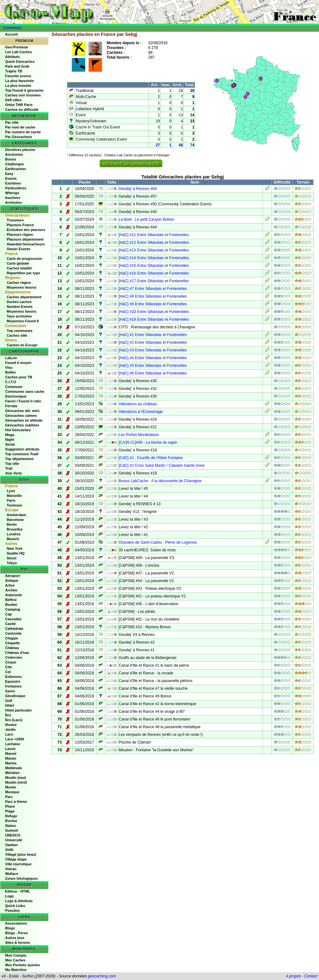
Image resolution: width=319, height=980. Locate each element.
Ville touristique (18, 864)
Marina (11, 763)
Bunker (11, 605)
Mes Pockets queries (23, 965)
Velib (9, 850)
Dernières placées (20, 150)
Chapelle (12, 643)
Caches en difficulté (22, 110)
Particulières (16, 188)
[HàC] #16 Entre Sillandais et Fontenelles (154, 273)
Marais (11, 758)
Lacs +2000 (15, 739)
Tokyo (12, 563)
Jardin (10, 729)
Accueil (11, 34)
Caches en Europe (22, 345)
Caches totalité (19, 268)
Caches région (19, 283)
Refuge (11, 816)
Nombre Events (20, 307)
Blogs (10, 928)
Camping (13, 609)
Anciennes (14, 154)
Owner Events (18, 249)
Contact (311, 976)
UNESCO (13, 835)
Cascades (13, 619)
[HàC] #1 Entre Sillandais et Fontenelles (153, 335)
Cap (8, 614)
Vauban (11, 845)
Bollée (10, 372)
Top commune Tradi (22, 454)
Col (8, 672)
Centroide (13, 633)
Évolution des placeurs (26, 230)
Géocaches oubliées (22, 425)
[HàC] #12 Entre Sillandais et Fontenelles (154, 243)
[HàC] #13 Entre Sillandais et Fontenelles (154, 250)
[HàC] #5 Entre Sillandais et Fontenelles (153, 366)
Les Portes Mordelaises (139, 435)
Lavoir (10, 749)
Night (10, 440)
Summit (12, 830)
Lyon (11, 491)
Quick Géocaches (20, 62)
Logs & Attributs (19, 901)
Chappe (12, 638)
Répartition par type (23, 273)
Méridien (12, 773)
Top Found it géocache (24, 90)
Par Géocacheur (19, 137)
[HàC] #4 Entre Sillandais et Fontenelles (153, 358)
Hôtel (10, 705)
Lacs (9, 734)
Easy (9, 174)
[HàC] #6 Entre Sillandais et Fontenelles (153, 373)
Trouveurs (15, 220)
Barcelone (15, 520)
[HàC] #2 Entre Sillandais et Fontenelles (153, 342)
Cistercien (14, 657)
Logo (9, 896)
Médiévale (14, 768)
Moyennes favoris (22, 287)
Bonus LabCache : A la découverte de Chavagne (160, 481)
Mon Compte (16, 955)
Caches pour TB (19, 377)
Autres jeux (15, 938)
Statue (11, 826)
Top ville (12, 464)
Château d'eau (17, 653)
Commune (14, 387)
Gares (10, 691)
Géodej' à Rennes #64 (138, 189)
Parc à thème (16, 802)
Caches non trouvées (23, 95)
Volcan (11, 869)
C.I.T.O (11, 382)
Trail (9, 468)
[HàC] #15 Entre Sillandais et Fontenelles (154, 266)
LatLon (11, 358)
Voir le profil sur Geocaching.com (131, 163)
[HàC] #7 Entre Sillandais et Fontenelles (153, 289)
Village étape (16, 859)
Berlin (12, 524)
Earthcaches (16, 169)
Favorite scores (18, 76)
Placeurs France (20, 225)
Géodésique (15, 696)
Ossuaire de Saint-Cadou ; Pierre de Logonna (158, 542)
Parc (9, 797)
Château (12, 648)
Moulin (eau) (16, 778)
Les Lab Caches (19, 52)
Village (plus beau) (21, 854)
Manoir (11, 754)
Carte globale (18, 263)
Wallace (12, 874)
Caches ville (17, 335)
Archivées (14, 202)
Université (14, 840)
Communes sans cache (25, 391)
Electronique (16, 396)
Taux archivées (19, 316)
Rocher (11, 821)
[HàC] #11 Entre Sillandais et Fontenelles (154, 235)
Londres (14, 534)
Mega (10, 435)
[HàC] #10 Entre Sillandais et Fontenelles (154, 312)
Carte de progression (25, 259)
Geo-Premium (17, 47)
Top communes (20, 331)
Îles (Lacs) (14, 720)
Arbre (10, 585)
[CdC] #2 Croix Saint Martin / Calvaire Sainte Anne (162, 465)
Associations (16, 923)
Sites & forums (18, 943)
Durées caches (19, 302)
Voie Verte (13, 473)
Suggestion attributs (22, 449)
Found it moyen (18, 363)
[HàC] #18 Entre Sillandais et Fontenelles (154, 319)
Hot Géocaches (18, 430)
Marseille (14, 496)
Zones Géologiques (21, 878)
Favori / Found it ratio (23, 401)
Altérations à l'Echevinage (141, 412)
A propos (293, 976)
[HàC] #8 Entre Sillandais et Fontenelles (153, 296)
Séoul (12, 558)
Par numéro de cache (23, 132)
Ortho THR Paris (19, 105)
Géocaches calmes (21, 416)
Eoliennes (13, 677)
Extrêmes (13, 183)
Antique (12, 581)
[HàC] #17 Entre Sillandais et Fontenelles (154, 281)
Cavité (10, 624)
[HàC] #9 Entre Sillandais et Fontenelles (153, 304)
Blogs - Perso (16, 933)
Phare (10, 806)
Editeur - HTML (18, 891)
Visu (9, 367)
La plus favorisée (20, 81)
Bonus (11, 159)
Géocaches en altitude (24, 420)
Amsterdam (16, 515)
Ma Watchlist (16, 970)
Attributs (12, 57)
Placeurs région (20, 235)
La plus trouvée (18, 86)
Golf (9, 701)
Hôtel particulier (19, 710)
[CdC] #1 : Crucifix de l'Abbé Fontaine (151, 458)
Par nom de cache (20, 127)
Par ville (12, 122)
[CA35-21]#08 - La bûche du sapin (148, 442)
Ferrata (11, 406)
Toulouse (14, 505)
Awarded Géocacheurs (26, 244)
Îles (8, 715)
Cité (8, 667)
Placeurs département (25, 239)
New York (15, 548)
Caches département (24, 297)
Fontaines (13, 686)
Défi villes (13, 100)
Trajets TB (14, 71)
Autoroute (14, 595)
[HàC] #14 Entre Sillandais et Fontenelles (154, 258)
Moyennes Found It (23, 321)
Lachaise (13, 744)
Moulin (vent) (16, 782)
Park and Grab (17, 66)
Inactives (13, 198)
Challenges (15, 164)
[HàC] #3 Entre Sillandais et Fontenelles (153, 350)
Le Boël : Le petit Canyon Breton (147, 219)
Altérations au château (138, 404)
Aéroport (12, 576)
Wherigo (12, 193)
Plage (10, 811)
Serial (10, 444)
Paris (11, 500)
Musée (11, 787)
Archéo (11, 590)
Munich (13, 539)
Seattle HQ (16, 553)
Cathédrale (14, 629)
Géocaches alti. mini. (23, 411)
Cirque (11, 662)
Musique (12, 792)
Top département (19, 459)
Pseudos (12, 910)
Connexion (12, 28)
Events (11, 178)
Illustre (11, 725)
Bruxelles (15, 529)
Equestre (13, 681)
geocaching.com (102, 976)
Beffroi (11, 600)
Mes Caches (15, 960)
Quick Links (15, 906)
